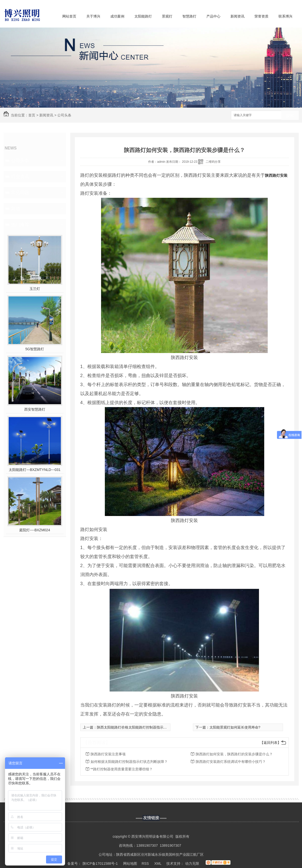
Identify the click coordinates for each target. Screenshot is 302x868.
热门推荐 (20, 225)
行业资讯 (20, 177)
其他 (16, 209)
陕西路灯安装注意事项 (108, 754)
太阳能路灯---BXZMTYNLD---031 (35, 470)
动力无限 (192, 863)
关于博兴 (93, 16)
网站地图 (130, 863)
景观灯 (167, 16)
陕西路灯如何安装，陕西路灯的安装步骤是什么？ (234, 754)
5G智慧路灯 (35, 349)
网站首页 (69, 16)
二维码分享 (213, 162)
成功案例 (117, 16)
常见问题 (20, 193)
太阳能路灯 (143, 16)
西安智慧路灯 (35, 409)
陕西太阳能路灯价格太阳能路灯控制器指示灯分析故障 (139, 727)
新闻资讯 (237, 16)
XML (158, 863)
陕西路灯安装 (276, 175)
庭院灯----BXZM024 (35, 530)
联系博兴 (285, 16)
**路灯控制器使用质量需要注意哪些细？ (122, 769)
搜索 (290, 116)
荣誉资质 (261, 16)
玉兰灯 (35, 289)
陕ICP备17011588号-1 (100, 863)
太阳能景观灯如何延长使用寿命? (235, 727)
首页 (32, 115)
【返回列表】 (270, 743)
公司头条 (64, 115)
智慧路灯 (189, 16)
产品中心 (213, 16)
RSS (146, 863)
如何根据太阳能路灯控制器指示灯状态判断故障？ (129, 762)
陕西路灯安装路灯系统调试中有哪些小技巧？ (231, 762)
